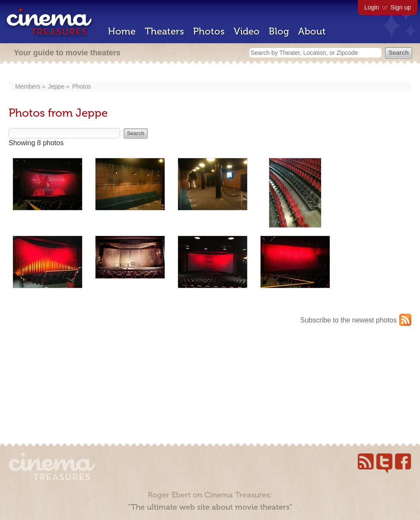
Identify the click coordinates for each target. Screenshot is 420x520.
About (312, 31)
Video (247, 31)
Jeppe (56, 86)
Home (122, 31)
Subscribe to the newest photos (348, 320)
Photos (209, 31)
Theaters (164, 31)
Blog (279, 31)
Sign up (401, 7)
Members (28, 86)
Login (372, 7)
